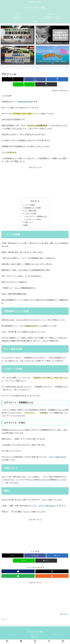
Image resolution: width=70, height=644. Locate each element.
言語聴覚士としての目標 (32, 208)
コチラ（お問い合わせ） (58, 458)
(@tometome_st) (25, 102)
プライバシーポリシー (58, 635)
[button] (46, 84)
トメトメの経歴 (29, 205)
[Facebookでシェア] (35, 79)
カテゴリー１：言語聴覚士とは (37, 217)
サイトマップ (35, 635)
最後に (27, 226)
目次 (32, 201)
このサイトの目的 (30, 214)
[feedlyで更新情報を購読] (18, 577)
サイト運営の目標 (30, 211)
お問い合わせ (35, 638)
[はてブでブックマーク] (57, 79)
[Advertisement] (35, 182)
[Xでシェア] (13, 79)
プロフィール (12, 635)
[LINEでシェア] (24, 84)
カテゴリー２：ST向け (34, 220)
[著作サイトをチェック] (18, 572)
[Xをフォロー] (52, 572)
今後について (29, 223)
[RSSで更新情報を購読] (52, 577)
